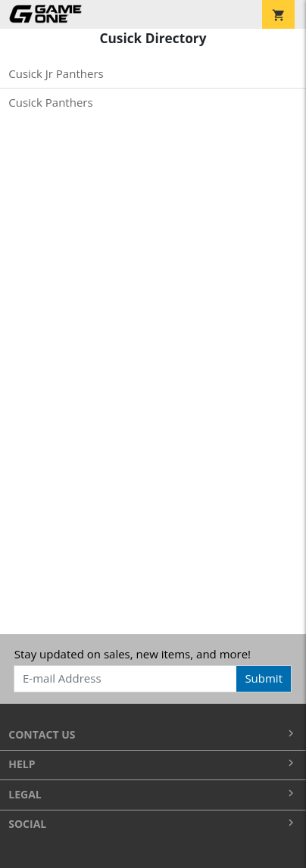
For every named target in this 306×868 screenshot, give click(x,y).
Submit (264, 678)
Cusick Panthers (50, 102)
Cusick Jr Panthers (56, 73)
